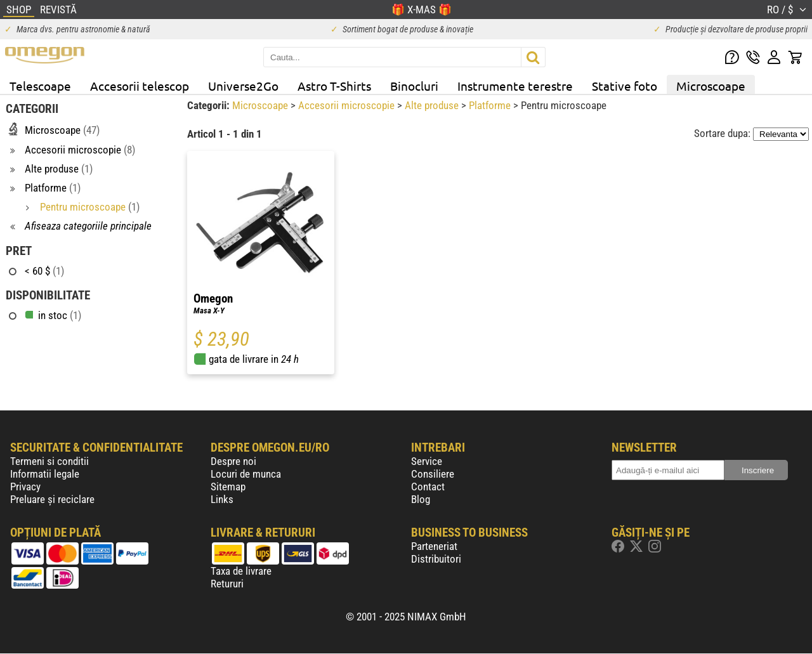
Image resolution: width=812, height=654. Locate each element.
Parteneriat (434, 546)
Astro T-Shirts (334, 86)
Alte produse (433, 105)
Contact (428, 487)
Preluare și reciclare (52, 499)
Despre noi (233, 461)
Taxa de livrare (241, 571)
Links (222, 499)
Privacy (25, 487)
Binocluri (414, 86)
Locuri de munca (246, 474)
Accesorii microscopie (348, 105)
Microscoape (711, 86)
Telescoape (40, 86)
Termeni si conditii (49, 461)
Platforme (491, 105)
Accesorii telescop (140, 86)
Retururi (227, 584)
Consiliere (433, 474)
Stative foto (625, 86)
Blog (421, 499)
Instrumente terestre (515, 86)
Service (427, 461)
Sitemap (228, 487)
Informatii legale (45, 474)
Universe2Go (243, 86)
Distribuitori (436, 559)
